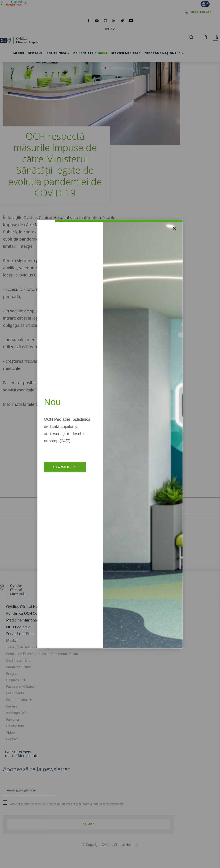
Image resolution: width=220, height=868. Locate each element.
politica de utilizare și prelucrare (68, 804)
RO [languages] (113, 29)
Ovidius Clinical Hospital (27, 607)
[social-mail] (131, 20)
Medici (12, 640)
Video (10, 733)
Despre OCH (16, 680)
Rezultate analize (19, 700)
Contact (12, 739)
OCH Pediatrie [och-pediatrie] (90, 53)
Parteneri (13, 719)
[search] (192, 37)
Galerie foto (15, 726)
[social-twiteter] (122, 20)
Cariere (12, 706)
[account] (217, 37)
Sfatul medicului (18, 667)
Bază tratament (18, 660)
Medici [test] (19, 53)
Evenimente (15, 693)
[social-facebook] (88, 20)
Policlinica (58, 53)
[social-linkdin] (114, 20)
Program (13, 673)
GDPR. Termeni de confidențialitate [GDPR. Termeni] (22, 754)
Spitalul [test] (35, 53)
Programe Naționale (164, 53)
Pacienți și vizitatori (21, 687)
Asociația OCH (17, 713)
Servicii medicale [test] (126, 53)
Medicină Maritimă (22, 620)
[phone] (106, 12)
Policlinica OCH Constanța (28, 613)
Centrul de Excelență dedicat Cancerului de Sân (42, 654)
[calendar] (205, 37)
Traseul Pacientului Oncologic (29, 647)
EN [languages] (107, 29)
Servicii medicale (20, 634)
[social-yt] (97, 20)
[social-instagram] (105, 20)
